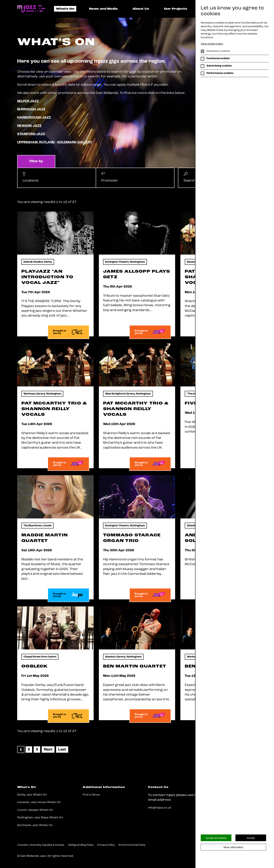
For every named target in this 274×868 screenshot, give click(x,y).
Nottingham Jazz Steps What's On (40, 818)
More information (233, 847)
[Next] (48, 749)
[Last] (62, 749)
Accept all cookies (216, 838)
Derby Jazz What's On (32, 795)
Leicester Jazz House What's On (39, 802)
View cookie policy (212, 44)
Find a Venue (91, 795)
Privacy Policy (106, 845)
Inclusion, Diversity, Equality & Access (41, 845)
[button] (57, 178)
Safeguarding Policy (81, 845)
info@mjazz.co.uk (160, 808)
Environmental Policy (132, 845)
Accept (251, 838)
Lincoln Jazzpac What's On (35, 810)
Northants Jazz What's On (35, 825)
